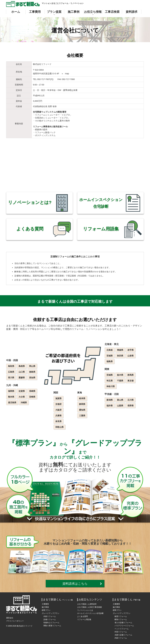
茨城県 (110, 375)
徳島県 (32, 372)
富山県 (120, 400)
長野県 (131, 406)
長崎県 (32, 391)
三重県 (82, 416)
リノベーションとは (85, 610)
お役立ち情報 (93, 12)
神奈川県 (111, 386)
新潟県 (110, 400)
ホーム (16, 12)
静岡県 (82, 404)
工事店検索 (112, 12)
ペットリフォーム (122, 629)
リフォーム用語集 (84, 619)
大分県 (22, 397)
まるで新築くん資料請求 (87, 604)
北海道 (110, 350)
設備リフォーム (50, 619)
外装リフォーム (121, 632)
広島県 (11, 372)
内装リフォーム (50, 616)
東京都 (131, 381)
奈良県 (58, 421)
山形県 (131, 356)
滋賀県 (58, 398)
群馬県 (131, 375)
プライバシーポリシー (15, 621)
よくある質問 (82, 616)
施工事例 (74, 12)
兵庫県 (58, 416)
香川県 (11, 378)
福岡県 (11, 391)
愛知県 (82, 410)
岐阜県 (82, 398)
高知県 (32, 378)
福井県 (110, 406)
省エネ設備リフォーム (123, 623)
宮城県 (110, 356)
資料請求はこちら (75, 584)
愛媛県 (22, 378)
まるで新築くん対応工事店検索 (90, 607)
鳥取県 (11, 366)
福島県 (110, 361)
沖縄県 (24, 403)
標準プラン (46, 610)
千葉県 (120, 381)
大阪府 (58, 410)
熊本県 (11, 397)
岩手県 (131, 350)
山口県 (22, 372)
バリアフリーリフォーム (124, 626)
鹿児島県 (12, 403)
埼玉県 (110, 381)
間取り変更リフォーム (52, 626)
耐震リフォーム (121, 616)
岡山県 (32, 366)
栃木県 (120, 375)
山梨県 (120, 406)
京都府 (58, 404)
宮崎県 (32, 397)
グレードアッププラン (51, 613)
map (67, 74)
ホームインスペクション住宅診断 (90, 613)
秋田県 (120, 356)
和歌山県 (59, 427)
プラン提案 (54, 12)
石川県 (131, 400)
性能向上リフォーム (51, 623)
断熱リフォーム (121, 619)
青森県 (120, 350)
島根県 (22, 366)
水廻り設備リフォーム (123, 635)
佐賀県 (22, 391)
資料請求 (132, 12)
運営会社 (10, 618)
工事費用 (35, 12)
